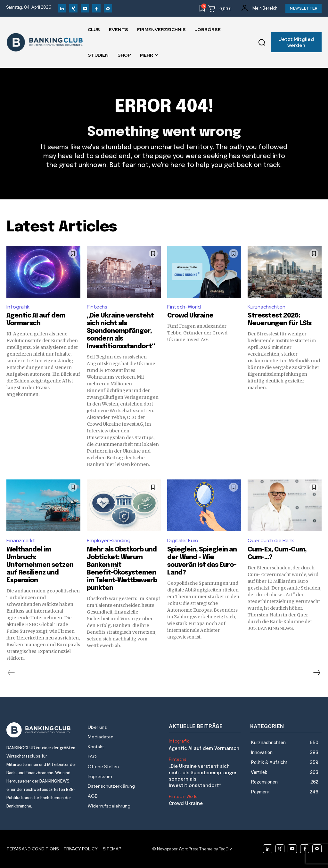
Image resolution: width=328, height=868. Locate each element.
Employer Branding (109, 540)
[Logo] (42, 730)
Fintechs (97, 307)
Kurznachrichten (266, 307)
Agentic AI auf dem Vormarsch (204, 749)
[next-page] (316, 673)
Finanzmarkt (21, 540)
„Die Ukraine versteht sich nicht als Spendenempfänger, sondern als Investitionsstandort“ (121, 331)
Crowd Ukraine (190, 316)
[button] (262, 42)
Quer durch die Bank (271, 540)
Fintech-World (184, 307)
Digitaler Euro (183, 540)
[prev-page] (11, 673)
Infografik (18, 307)
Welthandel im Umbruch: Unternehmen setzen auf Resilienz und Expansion (40, 565)
